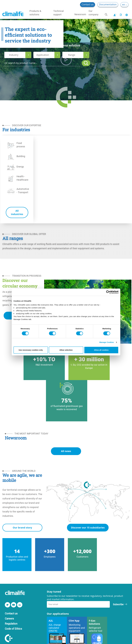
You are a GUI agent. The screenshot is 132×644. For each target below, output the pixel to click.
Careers (9, 618)
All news (66, 451)
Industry (14, 55)
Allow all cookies (101, 350)
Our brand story (22, 528)
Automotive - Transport (23, 191)
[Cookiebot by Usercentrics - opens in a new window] (108, 292)
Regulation (11, 624)
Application (43, 55)
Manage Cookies (107, 342)
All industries (17, 212)
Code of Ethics (13, 629)
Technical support (59, 13)
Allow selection (66, 350)
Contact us (88, 4)
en (124, 5)
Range (72, 55)
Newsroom (80, 14)
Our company (93, 13)
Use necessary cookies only (31, 350)
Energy (20, 166)
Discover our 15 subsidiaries (88, 528)
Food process (21, 145)
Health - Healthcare (22, 178)
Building (21, 156)
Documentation (108, 4)
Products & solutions (35, 13)
